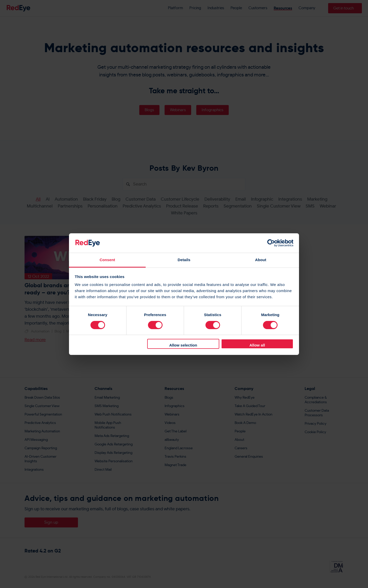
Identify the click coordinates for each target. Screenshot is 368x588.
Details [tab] (184, 260)
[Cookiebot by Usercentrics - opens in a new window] (271, 243)
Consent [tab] (107, 260)
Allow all (257, 345)
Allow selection (183, 345)
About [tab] (261, 260)
